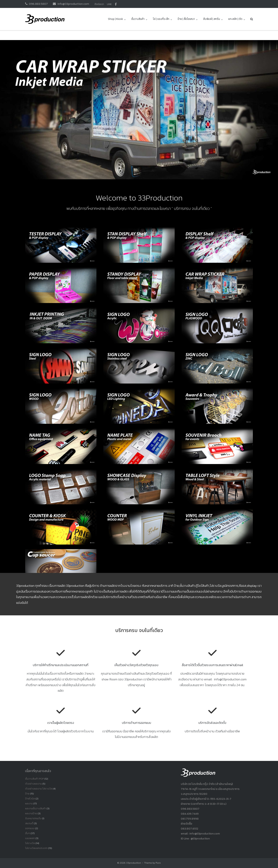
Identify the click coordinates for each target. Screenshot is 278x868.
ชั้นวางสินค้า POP (34, 779)
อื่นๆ (28, 833)
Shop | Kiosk (115, 19)
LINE (109, 4)
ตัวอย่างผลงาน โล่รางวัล (39, 789)
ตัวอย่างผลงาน (33, 784)
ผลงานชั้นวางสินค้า (36, 808)
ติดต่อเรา (99, 4)
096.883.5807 (38, 4)
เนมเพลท (30, 838)
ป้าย (27, 794)
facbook (116, 4)
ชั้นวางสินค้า (138, 19)
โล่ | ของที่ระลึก (161, 19)
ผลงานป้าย (31, 813)
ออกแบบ (30, 828)
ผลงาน (29, 803)
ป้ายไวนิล (30, 798)
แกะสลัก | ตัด (235, 19)
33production (134, 863)
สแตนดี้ (29, 823)
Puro (158, 863)
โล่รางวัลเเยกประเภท (36, 848)
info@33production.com (73, 4)
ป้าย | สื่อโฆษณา (186, 19)
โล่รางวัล (30, 843)
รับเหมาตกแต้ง (33, 818)
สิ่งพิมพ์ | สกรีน (212, 19)
